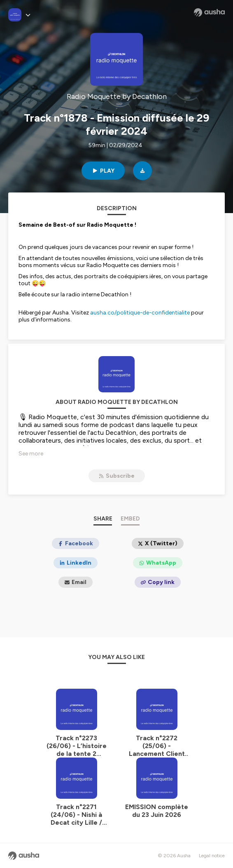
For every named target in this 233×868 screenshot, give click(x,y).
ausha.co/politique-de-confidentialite (140, 313)
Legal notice (212, 856)
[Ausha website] (209, 12)
